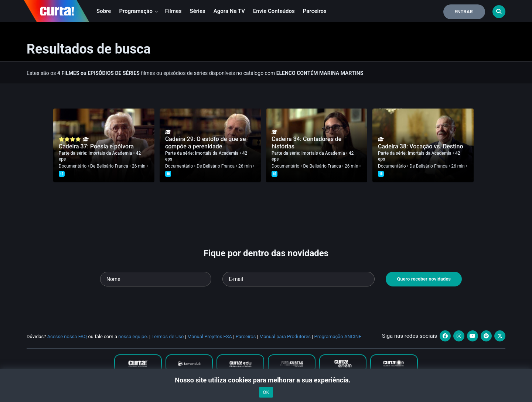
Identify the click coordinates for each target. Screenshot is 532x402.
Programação (138, 11)
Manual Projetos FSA (210, 336)
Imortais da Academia (111, 153)
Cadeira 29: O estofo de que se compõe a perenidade (206, 143)
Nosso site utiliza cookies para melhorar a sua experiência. (266, 380)
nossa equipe (132, 336)
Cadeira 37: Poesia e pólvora (96, 146)
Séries (198, 11)
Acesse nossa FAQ (67, 336)
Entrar (464, 12)
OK (266, 392)
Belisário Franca (112, 166)
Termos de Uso (168, 336)
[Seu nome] (156, 279)
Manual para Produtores (285, 336)
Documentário (73, 166)
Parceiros (315, 11)
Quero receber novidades (424, 279)
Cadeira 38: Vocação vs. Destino (420, 146)
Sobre (104, 11)
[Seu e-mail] (299, 279)
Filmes (173, 11)
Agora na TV (229, 11)
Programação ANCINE (338, 336)
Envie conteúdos (274, 11)
